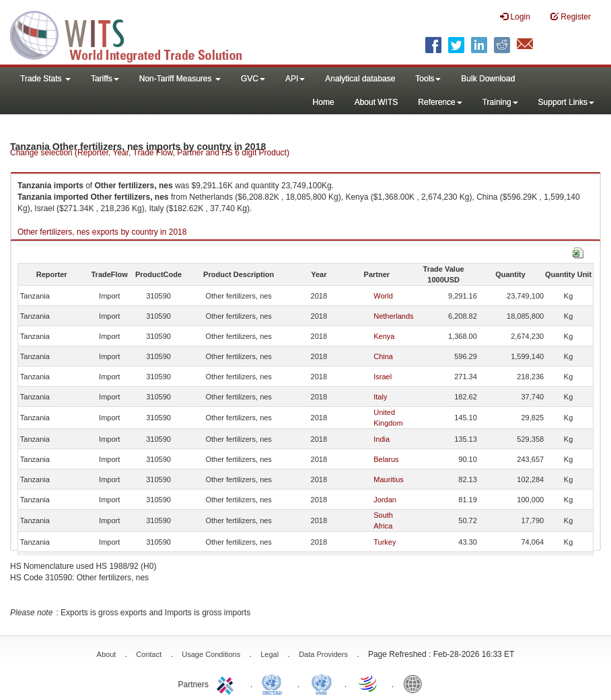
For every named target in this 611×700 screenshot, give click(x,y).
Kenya (384, 336)
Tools (428, 79)
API (295, 79)
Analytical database (360, 79)
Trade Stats (45, 79)
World (383, 296)
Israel (383, 377)
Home (324, 102)
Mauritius (389, 479)
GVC (253, 79)
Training (500, 102)
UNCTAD (275, 683)
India (382, 439)
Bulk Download (488, 79)
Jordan (385, 500)
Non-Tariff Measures (180, 79)
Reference (440, 102)
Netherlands (393, 316)
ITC (227, 683)
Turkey (385, 542)
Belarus (386, 459)
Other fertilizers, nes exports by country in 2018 (102, 232)
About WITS (376, 102)
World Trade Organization (369, 683)
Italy (380, 397)
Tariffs (105, 79)
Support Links (566, 102)
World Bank (416, 683)
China (383, 356)
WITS (135, 34)
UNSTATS (322, 683)
